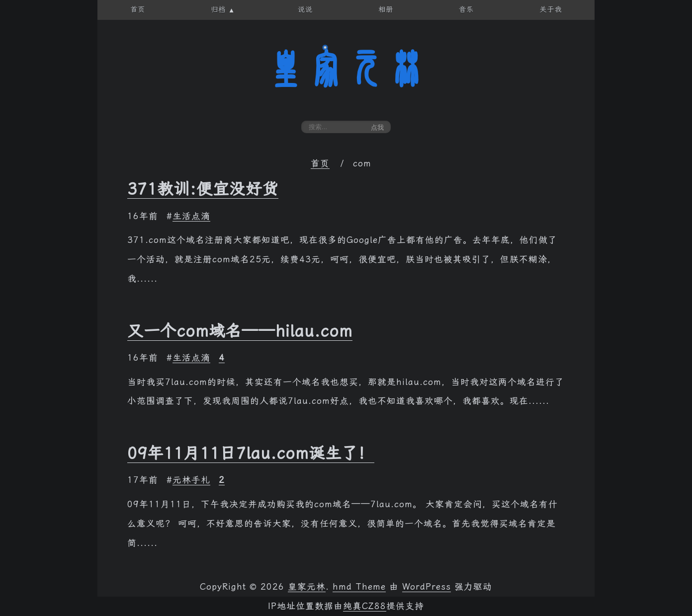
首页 (320, 163)
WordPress (427, 587)
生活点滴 (191, 216)
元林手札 (191, 480)
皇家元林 (346, 69)
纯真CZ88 (365, 606)
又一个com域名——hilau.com (240, 331)
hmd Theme (359, 587)
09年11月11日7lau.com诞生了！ (251, 453)
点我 (377, 127)
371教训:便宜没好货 (203, 189)
